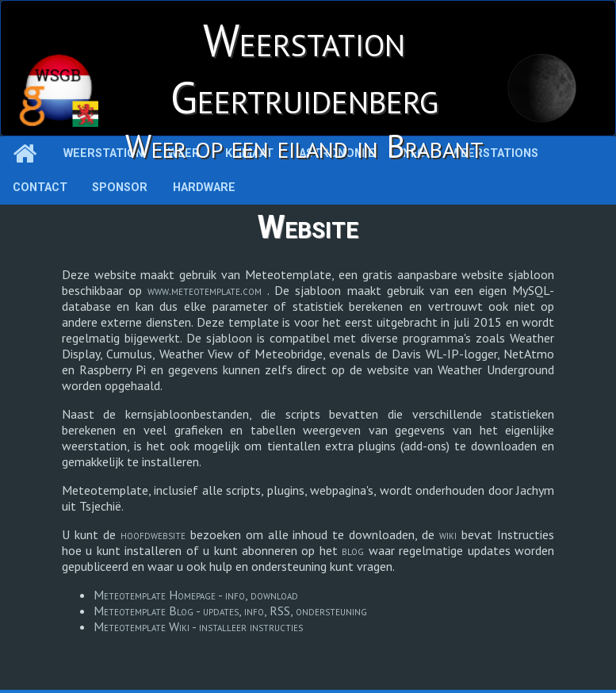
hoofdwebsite (155, 534)
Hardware (204, 188)
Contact (40, 188)
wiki (450, 534)
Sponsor (120, 188)
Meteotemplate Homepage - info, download (196, 595)
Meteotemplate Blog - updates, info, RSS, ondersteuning (230, 611)
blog (355, 550)
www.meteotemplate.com (207, 290)
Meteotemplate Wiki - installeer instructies (198, 626)
